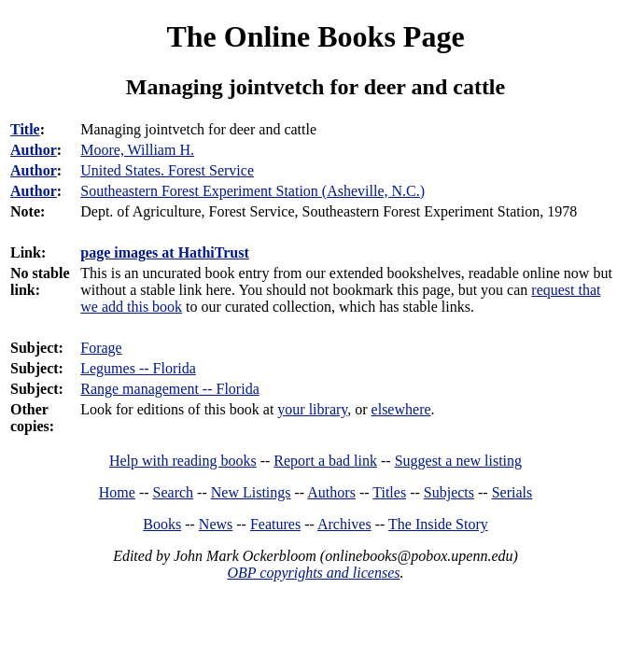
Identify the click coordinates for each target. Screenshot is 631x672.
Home (117, 492)
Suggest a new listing (458, 461)
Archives (344, 524)
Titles (389, 492)
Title (25, 129)
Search (174, 492)
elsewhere (401, 409)
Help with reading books (183, 461)
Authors (331, 492)
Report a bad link (325, 461)
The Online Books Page (315, 36)
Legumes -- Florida (138, 368)
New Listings (251, 492)
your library (312, 409)
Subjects (449, 492)
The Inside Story (438, 524)
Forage (101, 348)
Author (34, 150)
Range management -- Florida (170, 389)
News (216, 524)
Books (162, 524)
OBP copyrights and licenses (313, 573)
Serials (512, 492)
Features (275, 524)
